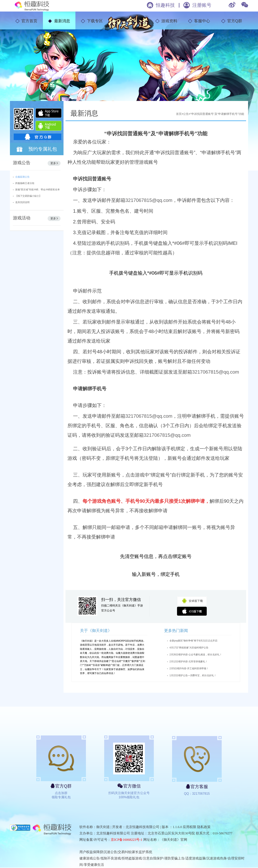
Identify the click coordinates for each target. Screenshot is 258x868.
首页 (179, 114)
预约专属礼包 (43, 149)
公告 (186, 114)
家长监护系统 (142, 852)
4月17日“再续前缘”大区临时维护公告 (189, 648)
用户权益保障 (90, 852)
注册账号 (202, 5)
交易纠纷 (125, 852)
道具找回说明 (22, 202)
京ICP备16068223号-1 (127, 840)
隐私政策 (204, 827)
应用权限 (190, 827)
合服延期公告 (22, 177)
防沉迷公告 (109, 852)
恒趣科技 (165, 5)
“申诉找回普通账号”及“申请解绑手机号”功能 (217, 114)
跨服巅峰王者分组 (25, 183)
